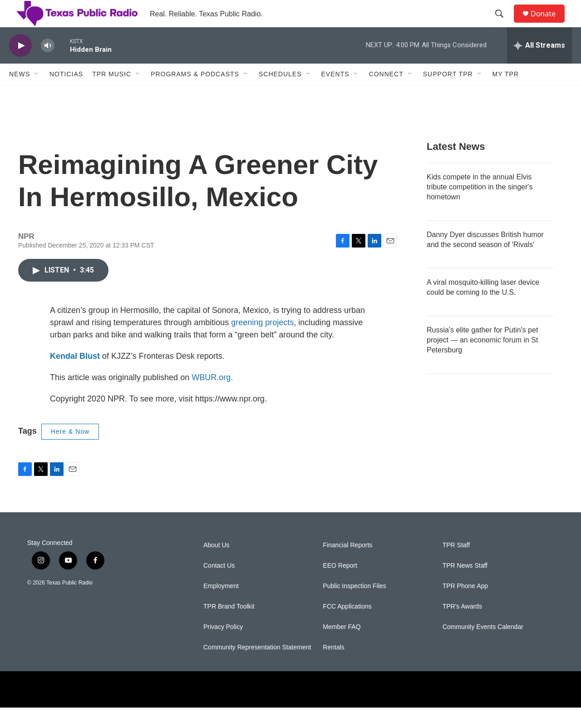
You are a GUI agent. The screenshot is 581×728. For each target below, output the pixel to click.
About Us (217, 566)
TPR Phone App (465, 607)
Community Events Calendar (483, 647)
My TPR (506, 94)
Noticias (66, 94)
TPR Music (112, 94)
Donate (549, 24)
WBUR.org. (212, 398)
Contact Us (219, 586)
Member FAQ (342, 647)
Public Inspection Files (354, 607)
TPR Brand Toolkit (229, 627)
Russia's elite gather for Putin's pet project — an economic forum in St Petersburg (482, 360)
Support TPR (448, 94)
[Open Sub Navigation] (37, 94)
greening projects (262, 343)
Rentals (333, 668)
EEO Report (340, 586)
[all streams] (539, 66)
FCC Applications (347, 627)
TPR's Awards (462, 627)
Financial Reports (347, 566)
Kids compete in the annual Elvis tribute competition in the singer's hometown (480, 207)
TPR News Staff (465, 586)
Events (335, 94)
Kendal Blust (75, 376)
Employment (221, 607)
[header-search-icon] (503, 24)
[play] (20, 66)
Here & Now (70, 452)
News (20, 94)
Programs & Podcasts (195, 94)
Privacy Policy (223, 647)
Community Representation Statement (257, 668)
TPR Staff (456, 566)
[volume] (48, 66)
